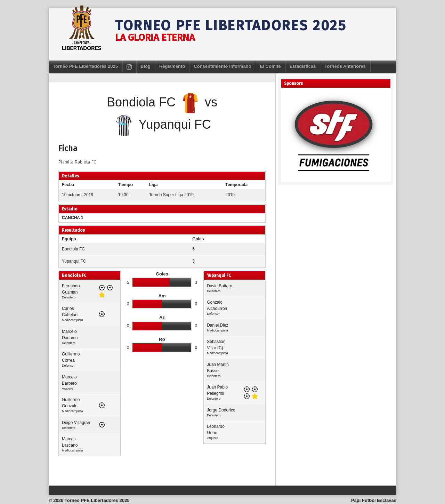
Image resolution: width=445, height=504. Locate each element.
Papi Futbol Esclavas (374, 500)
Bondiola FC (73, 249)
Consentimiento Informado (222, 66)
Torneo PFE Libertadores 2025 (231, 26)
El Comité (270, 66)
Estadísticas (303, 66)
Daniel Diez (217, 325)
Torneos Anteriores (345, 66)
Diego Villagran (76, 423)
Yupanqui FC (74, 261)
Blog (145, 66)
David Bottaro (220, 286)
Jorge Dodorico (221, 410)
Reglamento (172, 66)
